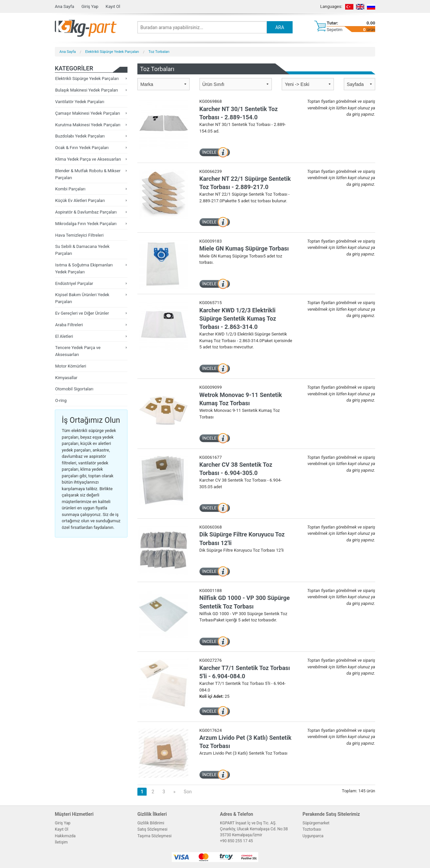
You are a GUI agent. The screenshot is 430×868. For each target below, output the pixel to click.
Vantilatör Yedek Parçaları (80, 102)
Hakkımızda (65, 836)
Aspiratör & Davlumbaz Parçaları (86, 212)
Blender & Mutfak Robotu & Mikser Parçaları (88, 174)
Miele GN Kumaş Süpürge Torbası (244, 248)
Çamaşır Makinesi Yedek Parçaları (88, 113)
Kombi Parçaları (70, 189)
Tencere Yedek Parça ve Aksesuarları (78, 351)
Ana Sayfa (64, 6)
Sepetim (335, 30)
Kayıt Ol (113, 6)
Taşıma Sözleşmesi (155, 836)
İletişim (61, 842)
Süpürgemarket (316, 823)
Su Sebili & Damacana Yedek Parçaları (82, 250)
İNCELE (210, 152)
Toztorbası (312, 829)
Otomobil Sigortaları (74, 389)
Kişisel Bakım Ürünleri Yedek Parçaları (82, 298)
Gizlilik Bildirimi (151, 823)
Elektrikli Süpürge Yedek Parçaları (112, 52)
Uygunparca (313, 836)
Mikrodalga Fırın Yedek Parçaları (86, 224)
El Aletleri (64, 336)
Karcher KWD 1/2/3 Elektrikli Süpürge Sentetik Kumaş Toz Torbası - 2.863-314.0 (238, 318)
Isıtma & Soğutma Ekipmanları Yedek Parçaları (84, 268)
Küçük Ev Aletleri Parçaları (80, 200)
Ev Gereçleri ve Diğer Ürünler (82, 313)
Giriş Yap (90, 6)
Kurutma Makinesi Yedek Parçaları (88, 125)
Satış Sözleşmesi (152, 829)
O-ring (61, 400)
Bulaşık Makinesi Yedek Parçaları (87, 90)
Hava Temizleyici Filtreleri (79, 235)
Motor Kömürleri (71, 366)
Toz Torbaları (159, 52)
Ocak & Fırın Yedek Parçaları (82, 148)
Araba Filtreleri (69, 325)
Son (188, 792)
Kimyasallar (66, 378)
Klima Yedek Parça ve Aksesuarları (88, 159)
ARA (280, 27)
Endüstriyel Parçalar (74, 283)
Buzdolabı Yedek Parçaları (80, 136)
